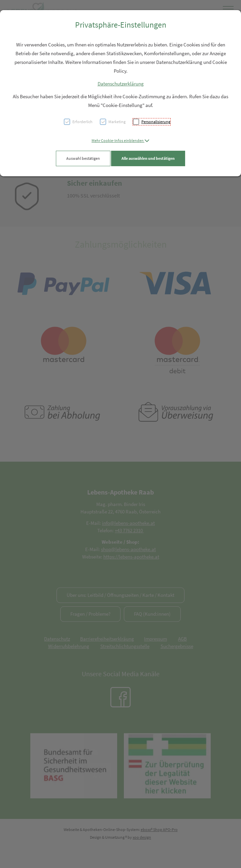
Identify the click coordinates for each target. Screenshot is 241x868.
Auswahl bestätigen (83, 158)
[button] (120, 140)
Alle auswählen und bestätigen (148, 158)
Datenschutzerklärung (121, 84)
